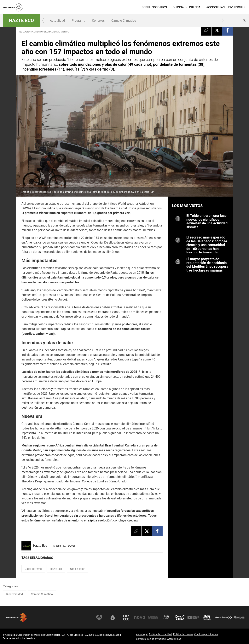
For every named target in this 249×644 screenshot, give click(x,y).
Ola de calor (77, 569)
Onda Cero (180, 618)
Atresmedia (16, 617)
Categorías (10, 586)
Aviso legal (142, 634)
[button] (43, 20)
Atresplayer (223, 618)
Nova (140, 618)
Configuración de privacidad (151, 639)
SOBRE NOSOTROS (154, 7)
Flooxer (240, 618)
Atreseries (166, 618)
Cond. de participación (206, 634)
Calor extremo (33, 569)
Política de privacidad (160, 634)
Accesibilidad (174, 639)
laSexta (113, 618)
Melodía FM (207, 618)
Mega (153, 618)
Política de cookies (183, 634)
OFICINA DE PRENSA (187, 7)
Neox (126, 618)
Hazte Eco (21, 20)
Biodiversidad (14, 594)
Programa (78, 20)
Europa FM (193, 618)
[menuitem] (154, 7)
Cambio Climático (124, 20)
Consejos (98, 20)
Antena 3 (99, 618)
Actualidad (57, 20)
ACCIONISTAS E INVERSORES (226, 7)
